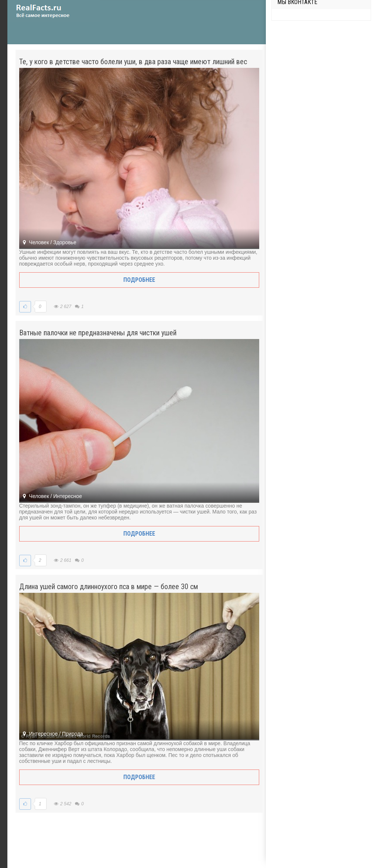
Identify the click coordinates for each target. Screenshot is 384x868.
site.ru (54, 11)
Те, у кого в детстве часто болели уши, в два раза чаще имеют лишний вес (133, 62)
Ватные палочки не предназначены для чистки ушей (98, 333)
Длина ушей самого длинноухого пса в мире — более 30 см (109, 587)
